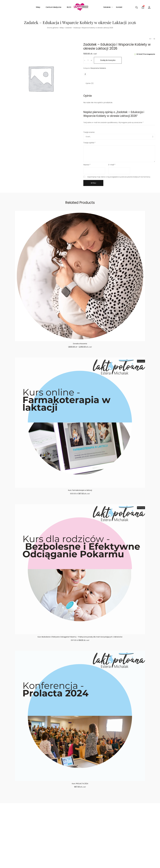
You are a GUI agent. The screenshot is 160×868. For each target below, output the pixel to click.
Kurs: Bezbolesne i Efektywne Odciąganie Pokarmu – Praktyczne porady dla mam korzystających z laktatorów (80, 637)
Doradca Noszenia (80, 344)
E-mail (112, 165)
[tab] (90, 83)
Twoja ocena (89, 132)
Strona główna (53, 28)
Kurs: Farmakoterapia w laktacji (80, 490)
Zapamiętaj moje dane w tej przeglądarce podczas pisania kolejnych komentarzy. (119, 177)
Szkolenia (103, 68)
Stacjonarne (95, 68)
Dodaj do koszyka (108, 60)
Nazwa (87, 165)
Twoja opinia (89, 143)
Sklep (62, 28)
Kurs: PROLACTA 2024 (80, 784)
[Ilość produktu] (88, 60)
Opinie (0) (90, 83)
